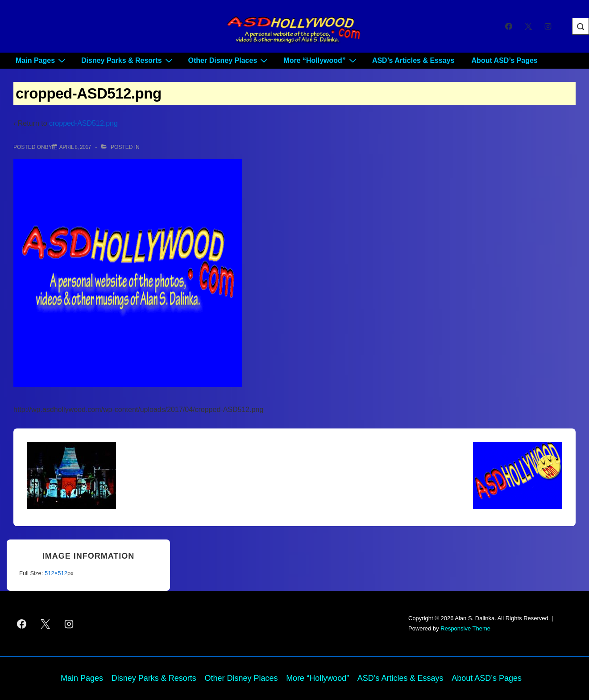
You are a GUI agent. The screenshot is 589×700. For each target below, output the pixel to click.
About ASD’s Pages (505, 60)
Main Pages (42, 60)
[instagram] (548, 26)
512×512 (56, 573)
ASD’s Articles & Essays (413, 60)
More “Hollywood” (321, 60)
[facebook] (509, 26)
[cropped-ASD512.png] (75, 147)
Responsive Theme (465, 628)
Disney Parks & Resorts (128, 60)
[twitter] (528, 26)
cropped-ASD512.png (83, 123)
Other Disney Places (229, 60)
